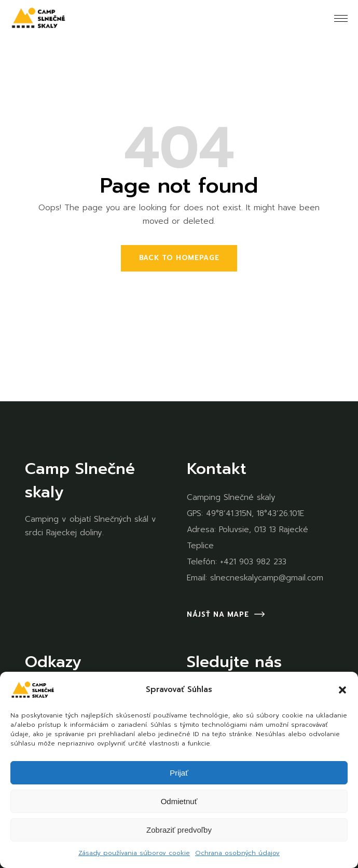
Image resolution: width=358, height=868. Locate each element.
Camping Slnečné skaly (231, 497)
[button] (342, 690)
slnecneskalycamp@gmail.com (267, 578)
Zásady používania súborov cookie (134, 853)
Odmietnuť (179, 801)
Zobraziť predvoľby (179, 830)
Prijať (179, 773)
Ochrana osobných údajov (237, 853)
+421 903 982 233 (253, 562)
